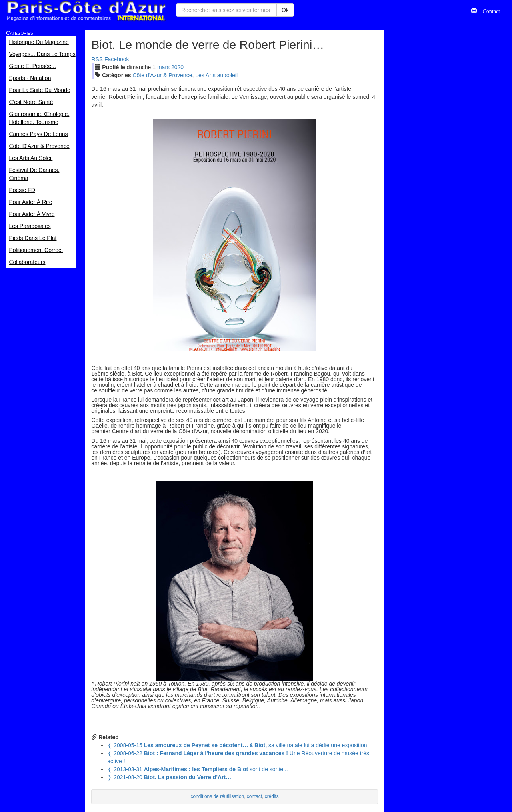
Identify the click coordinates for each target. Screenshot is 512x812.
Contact (488, 10)
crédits (272, 796)
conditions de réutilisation (218, 796)
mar (163, 67)
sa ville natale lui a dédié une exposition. (238, 745)
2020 (177, 67)
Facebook (117, 59)
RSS (97, 59)
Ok (285, 10)
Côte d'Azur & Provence (162, 75)
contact (254, 796)
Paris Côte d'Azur (86, 11)
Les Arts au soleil (216, 75)
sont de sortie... (197, 769)
